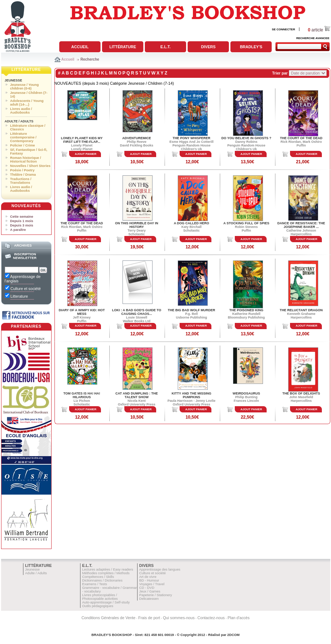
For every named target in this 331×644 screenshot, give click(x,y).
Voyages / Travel (152, 584)
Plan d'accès (238, 618)
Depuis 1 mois (22, 221)
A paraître (18, 230)
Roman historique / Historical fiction (26, 160)
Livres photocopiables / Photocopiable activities (100, 597)
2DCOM (233, 635)
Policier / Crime (23, 145)
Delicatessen (149, 599)
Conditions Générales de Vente (109, 618)
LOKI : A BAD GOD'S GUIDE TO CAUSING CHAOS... (136, 312)
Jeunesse (14, 80)
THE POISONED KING (246, 310)
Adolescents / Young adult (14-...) (27, 103)
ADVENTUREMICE (137, 138)
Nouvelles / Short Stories (30, 166)
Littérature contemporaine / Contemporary (23, 137)
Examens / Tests (95, 584)
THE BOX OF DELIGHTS (301, 393)
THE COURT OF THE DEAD (301, 138)
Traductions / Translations (21, 181)
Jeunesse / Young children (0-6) (25, 87)
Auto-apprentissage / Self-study (106, 602)
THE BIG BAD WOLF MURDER (192, 310)
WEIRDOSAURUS (246, 393)
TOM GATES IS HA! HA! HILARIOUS (82, 395)
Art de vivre (148, 577)
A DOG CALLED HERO (191, 223)
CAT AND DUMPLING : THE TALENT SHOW (137, 395)
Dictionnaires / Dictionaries (102, 580)
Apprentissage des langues (160, 569)
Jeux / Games (150, 591)
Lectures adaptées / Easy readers (108, 569)
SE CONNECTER (283, 29)
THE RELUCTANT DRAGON (301, 310)
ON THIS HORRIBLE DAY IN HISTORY (136, 225)
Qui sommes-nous (179, 618)
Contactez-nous (211, 618)
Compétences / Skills (98, 577)
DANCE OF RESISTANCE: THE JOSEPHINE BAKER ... (301, 225)
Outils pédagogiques (98, 606)
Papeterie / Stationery (156, 595)
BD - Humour (149, 580)
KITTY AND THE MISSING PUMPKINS (191, 395)
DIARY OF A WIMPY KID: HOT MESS (82, 312)
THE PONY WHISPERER (191, 138)
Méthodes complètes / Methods (106, 573)
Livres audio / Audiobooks (21, 111)
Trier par (280, 73)
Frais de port (149, 618)
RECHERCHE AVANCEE (313, 38)
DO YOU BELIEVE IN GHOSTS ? (246, 138)
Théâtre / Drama (23, 175)
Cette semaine (22, 217)
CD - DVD (147, 588)
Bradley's (251, 47)
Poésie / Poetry (22, 170)
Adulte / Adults (19, 121)
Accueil (80, 47)
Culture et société (153, 573)
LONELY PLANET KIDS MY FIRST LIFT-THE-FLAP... (82, 140)
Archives (23, 245)
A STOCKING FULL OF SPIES (246, 223)
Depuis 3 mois (22, 225)
